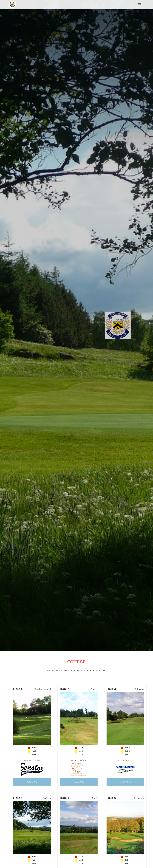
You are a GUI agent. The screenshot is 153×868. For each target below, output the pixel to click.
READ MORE (32, 782)
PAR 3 (34, 755)
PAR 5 (127, 755)
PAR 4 (81, 755)
